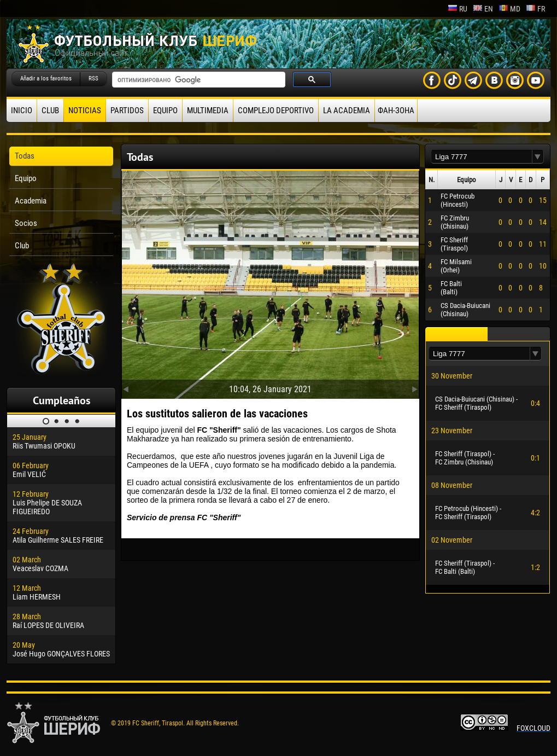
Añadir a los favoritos (46, 78)
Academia (31, 201)
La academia (347, 111)
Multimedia (208, 111)
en (483, 9)
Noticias (85, 111)
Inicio (22, 111)
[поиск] (198, 80)
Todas (25, 156)
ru (458, 9)
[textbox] (482, 157)
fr (535, 9)
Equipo (165, 111)
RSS (93, 78)
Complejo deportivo (276, 111)
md (509, 9)
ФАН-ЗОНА (396, 111)
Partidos (127, 111)
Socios (26, 223)
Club (50, 111)
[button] (538, 157)
